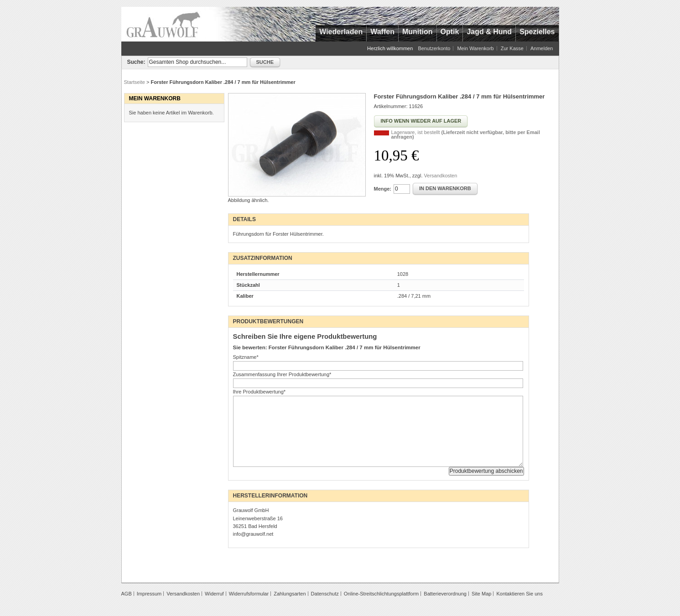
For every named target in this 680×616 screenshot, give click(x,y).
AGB (127, 594)
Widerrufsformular (249, 594)
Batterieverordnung (445, 594)
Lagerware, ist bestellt (466, 135)
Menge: (383, 189)
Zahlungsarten (290, 594)
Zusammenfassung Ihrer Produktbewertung (282, 374)
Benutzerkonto (434, 48)
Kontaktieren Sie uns (519, 594)
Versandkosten (441, 176)
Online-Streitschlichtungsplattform (381, 594)
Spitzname (246, 357)
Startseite (135, 82)
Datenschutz (325, 594)
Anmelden (542, 48)
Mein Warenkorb (475, 48)
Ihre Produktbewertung (260, 392)
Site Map (481, 594)
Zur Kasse (512, 48)
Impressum (149, 594)
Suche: (136, 62)
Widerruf (214, 594)
